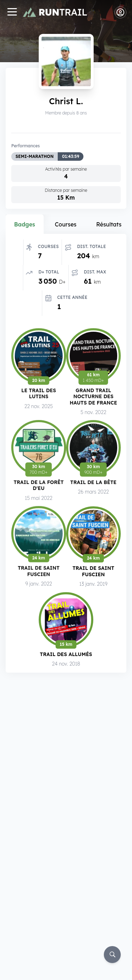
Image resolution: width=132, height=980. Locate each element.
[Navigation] (12, 13)
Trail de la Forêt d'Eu (39, 487)
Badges (25, 224)
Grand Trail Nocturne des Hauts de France (93, 398)
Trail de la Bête (93, 484)
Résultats (109, 224)
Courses (66, 224)
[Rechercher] (112, 955)
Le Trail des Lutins (39, 394)
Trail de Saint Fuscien (39, 573)
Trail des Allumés (66, 655)
